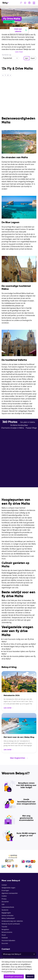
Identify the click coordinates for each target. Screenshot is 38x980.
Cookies (4, 896)
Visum (4, 935)
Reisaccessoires (7, 932)
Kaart (33, 58)
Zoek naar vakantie (21, 30)
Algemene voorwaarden (10, 893)
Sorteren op (7, 55)
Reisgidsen (5, 929)
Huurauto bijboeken (8, 940)
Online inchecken (8, 915)
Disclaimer (5, 902)
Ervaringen (5, 890)
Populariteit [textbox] (8, 58)
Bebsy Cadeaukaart (8, 918)
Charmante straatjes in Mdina (13, 428)
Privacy (4, 899)
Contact (4, 885)
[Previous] (3, 75)
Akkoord (30, 976)
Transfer (4, 927)
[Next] (10, 75)
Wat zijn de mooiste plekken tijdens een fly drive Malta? (19, 658)
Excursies (5, 943)
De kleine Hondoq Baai (19, 425)
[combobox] (10, 58)
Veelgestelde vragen (8, 888)
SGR (3, 904)
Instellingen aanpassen (14, 976)
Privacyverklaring (8, 972)
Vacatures (5, 910)
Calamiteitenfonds (8, 907)
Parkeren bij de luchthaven (11, 924)
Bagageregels (6, 913)
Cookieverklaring (23, 969)
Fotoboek (5, 938)
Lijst (26, 58)
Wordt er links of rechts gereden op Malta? (20, 644)
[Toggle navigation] (34, 3)
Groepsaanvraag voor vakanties (12, 921)
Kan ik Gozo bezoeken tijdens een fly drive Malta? (18, 653)
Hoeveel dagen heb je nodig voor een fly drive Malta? (18, 648)
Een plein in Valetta (28, 422)
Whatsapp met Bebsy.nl (19, 954)
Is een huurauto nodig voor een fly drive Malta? (18, 640)
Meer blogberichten (19, 758)
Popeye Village (31, 428)
